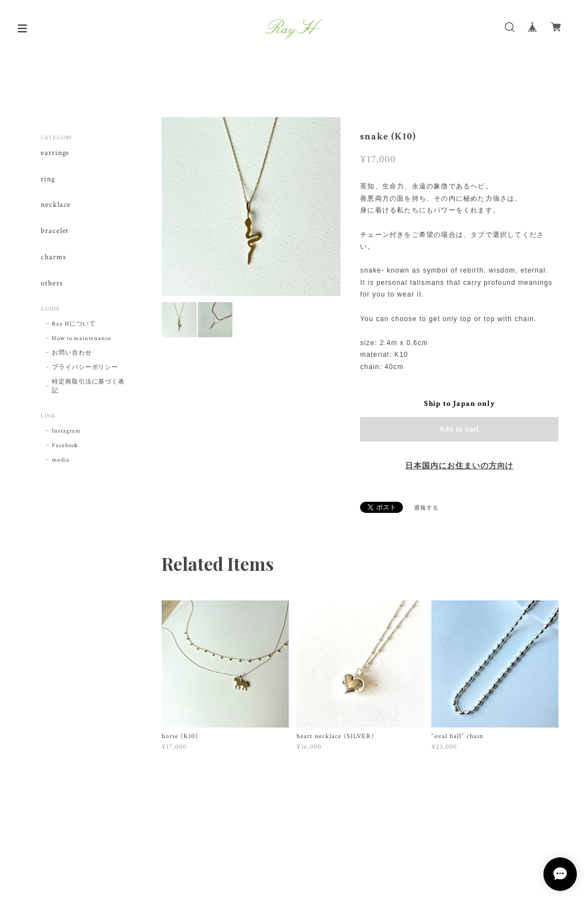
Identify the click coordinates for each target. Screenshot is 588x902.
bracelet (55, 231)
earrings (55, 153)
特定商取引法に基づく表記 (89, 386)
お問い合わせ (72, 353)
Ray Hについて (74, 324)
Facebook (65, 445)
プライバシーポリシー (85, 367)
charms (54, 257)
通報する (426, 508)
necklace (56, 205)
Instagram (67, 431)
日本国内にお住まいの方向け (459, 466)
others (52, 283)
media (61, 460)
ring (48, 179)
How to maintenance (82, 338)
